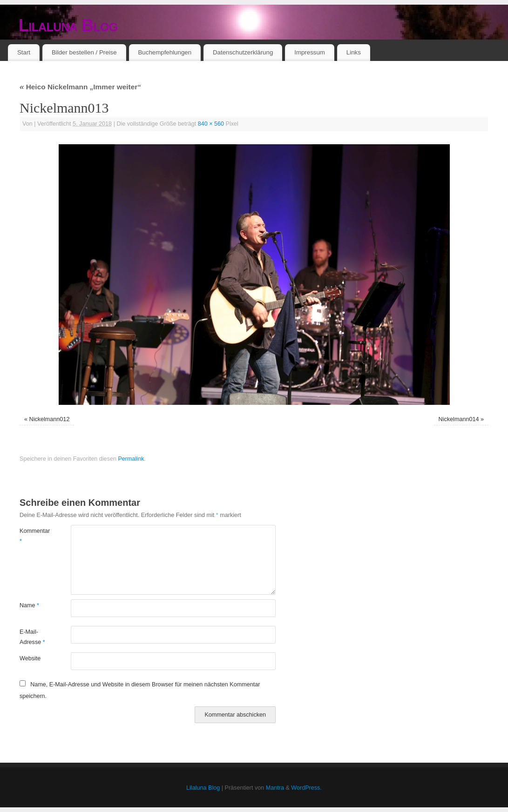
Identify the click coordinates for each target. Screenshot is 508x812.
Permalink (131, 459)
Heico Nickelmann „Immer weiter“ (80, 87)
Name (29, 605)
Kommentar (32, 536)
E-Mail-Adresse (32, 637)
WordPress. (306, 788)
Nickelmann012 (50, 419)
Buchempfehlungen (165, 52)
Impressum (310, 52)
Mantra (275, 788)
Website (30, 658)
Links (354, 52)
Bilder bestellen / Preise (84, 52)
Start (24, 52)
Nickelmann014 (459, 419)
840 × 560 (211, 124)
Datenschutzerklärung (243, 52)
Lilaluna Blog (68, 25)
